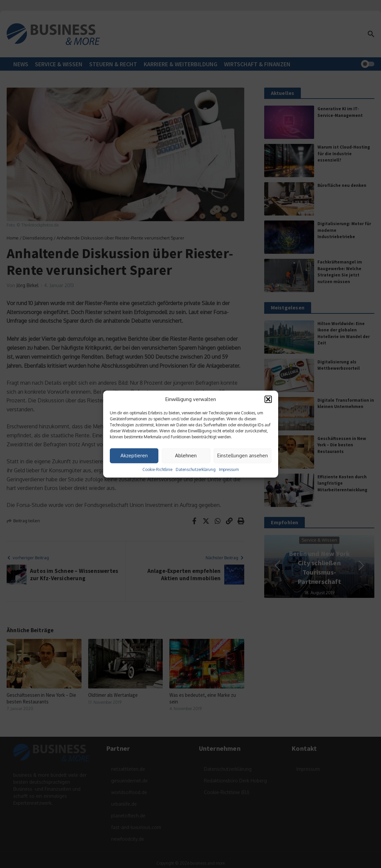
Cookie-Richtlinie (157, 469)
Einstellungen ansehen (243, 455)
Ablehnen (186, 455)
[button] (268, 399)
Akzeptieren (134, 455)
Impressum (229, 469)
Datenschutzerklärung (196, 469)
